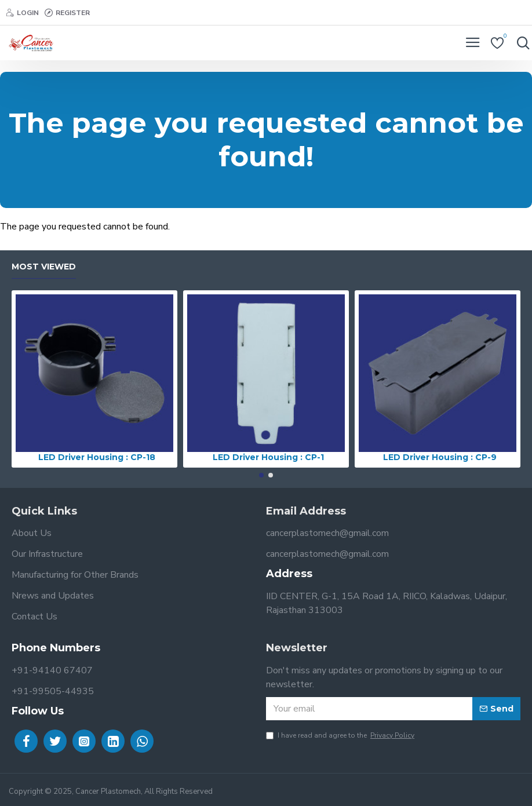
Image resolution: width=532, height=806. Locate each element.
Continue (515, 246)
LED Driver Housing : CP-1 (268, 457)
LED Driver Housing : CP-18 (97, 457)
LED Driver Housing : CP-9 (440, 457)
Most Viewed (44, 267)
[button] (261, 475)
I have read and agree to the (341, 735)
